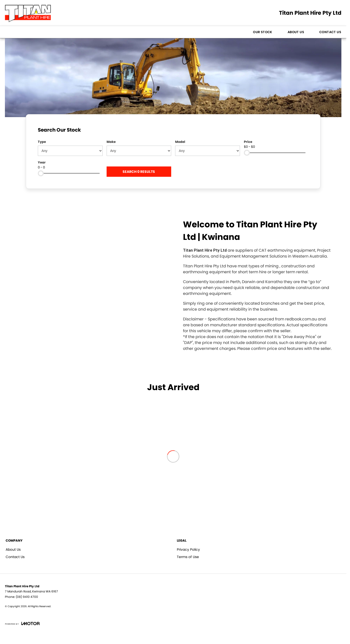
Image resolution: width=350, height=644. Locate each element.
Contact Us (330, 32)
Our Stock (263, 32)
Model (180, 142)
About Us (296, 32)
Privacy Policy (188, 549)
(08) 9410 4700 (27, 597)
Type (42, 142)
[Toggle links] (22, 623)
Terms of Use (188, 557)
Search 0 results (139, 172)
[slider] (247, 153)
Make (111, 142)
